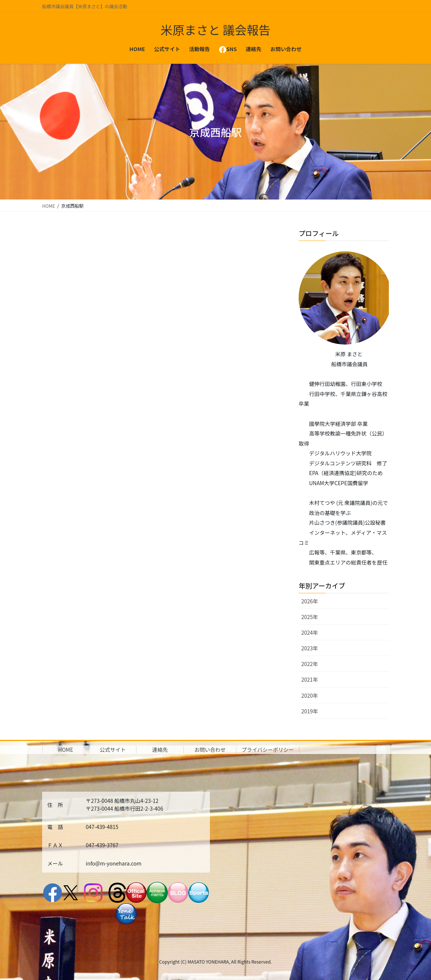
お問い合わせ (210, 750)
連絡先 (160, 750)
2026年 (310, 601)
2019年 (310, 711)
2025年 (310, 617)
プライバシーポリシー (268, 750)
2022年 (310, 664)
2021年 (310, 679)
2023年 (310, 648)
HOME (66, 750)
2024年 (310, 632)
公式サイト (113, 750)
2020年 (310, 695)
